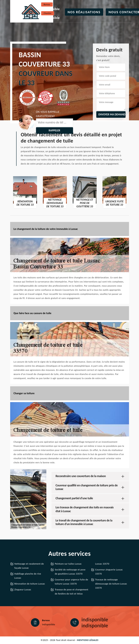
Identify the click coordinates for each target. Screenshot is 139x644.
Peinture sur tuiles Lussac (68, 564)
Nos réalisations (84, 12)
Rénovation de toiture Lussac (30, 584)
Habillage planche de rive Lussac (28, 576)
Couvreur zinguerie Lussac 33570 (109, 572)
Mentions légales (88, 640)
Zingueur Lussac (23, 590)
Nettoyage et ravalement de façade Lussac (29, 566)
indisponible (50, 9)
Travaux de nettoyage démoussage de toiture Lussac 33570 (111, 584)
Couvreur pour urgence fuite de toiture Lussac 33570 (71, 582)
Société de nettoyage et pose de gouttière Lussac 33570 (70, 572)
